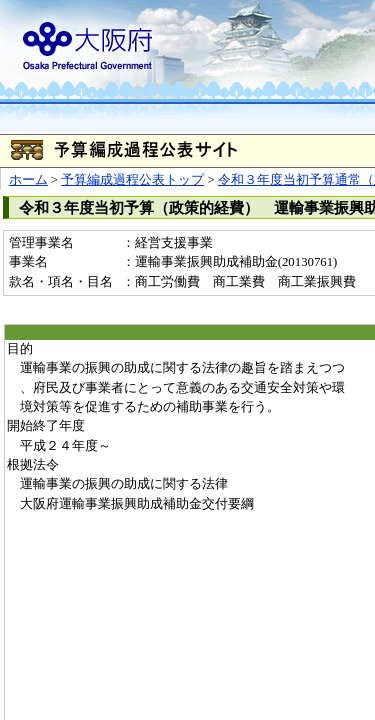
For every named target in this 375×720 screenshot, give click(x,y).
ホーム (28, 180)
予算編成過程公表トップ (132, 180)
